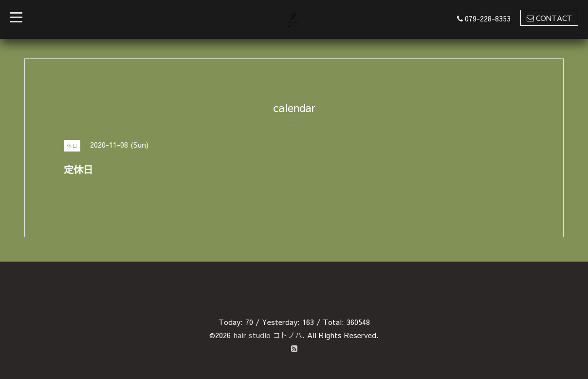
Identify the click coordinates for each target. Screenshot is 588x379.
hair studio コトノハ (268, 335)
